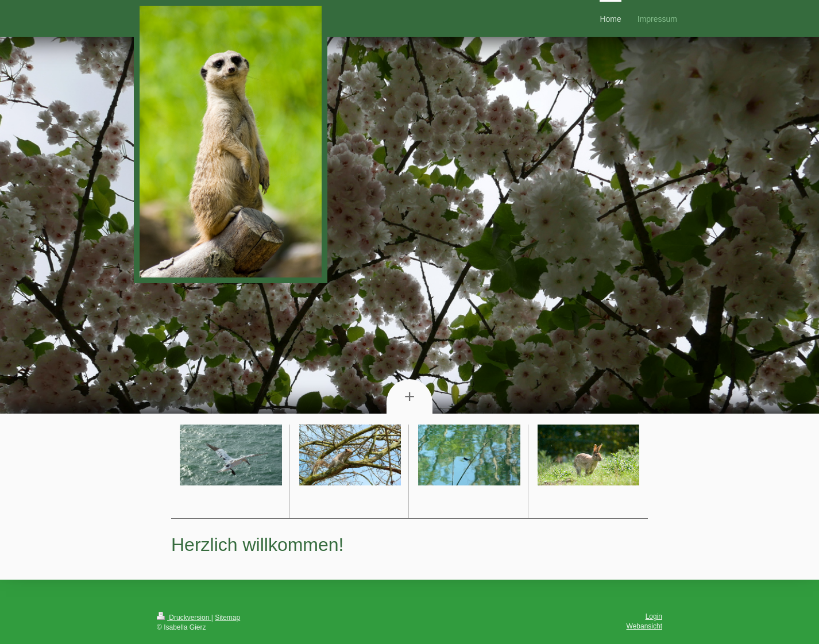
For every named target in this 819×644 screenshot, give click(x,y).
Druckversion (184, 618)
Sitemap (227, 618)
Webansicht (644, 626)
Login (654, 616)
